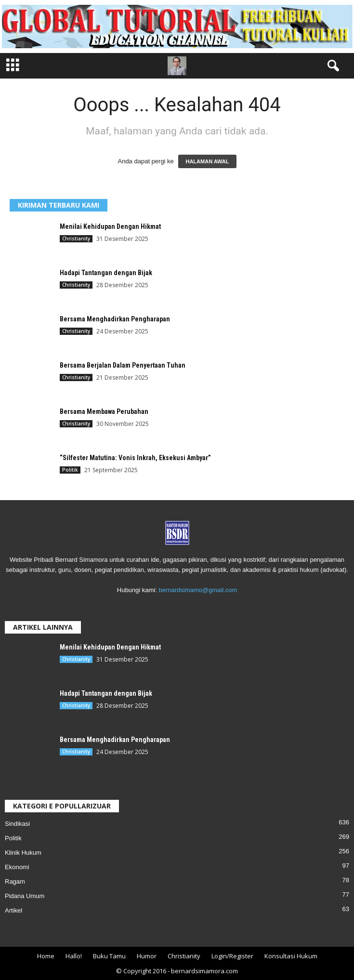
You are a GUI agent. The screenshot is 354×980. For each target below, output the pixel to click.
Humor (147, 956)
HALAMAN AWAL (207, 161)
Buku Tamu (109, 956)
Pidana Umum (25, 896)
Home (46, 956)
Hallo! (74, 956)
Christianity (76, 238)
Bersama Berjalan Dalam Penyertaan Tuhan (123, 365)
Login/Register (232, 956)
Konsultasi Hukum (291, 956)
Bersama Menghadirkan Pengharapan (115, 319)
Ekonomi (17, 867)
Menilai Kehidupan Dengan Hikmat (110, 226)
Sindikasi (17, 824)
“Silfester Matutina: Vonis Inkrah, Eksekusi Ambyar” (135, 458)
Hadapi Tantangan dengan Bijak (106, 273)
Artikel (13, 910)
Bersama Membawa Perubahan (104, 411)
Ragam (15, 881)
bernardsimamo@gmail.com (198, 590)
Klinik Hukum (23, 853)
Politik (70, 470)
